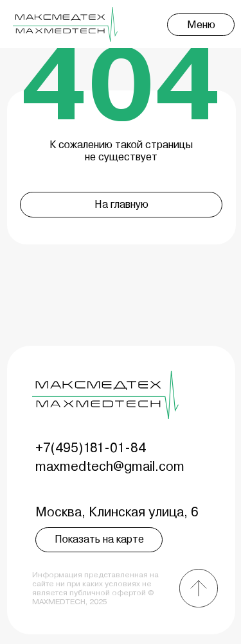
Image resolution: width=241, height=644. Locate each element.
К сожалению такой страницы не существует (121, 151)
